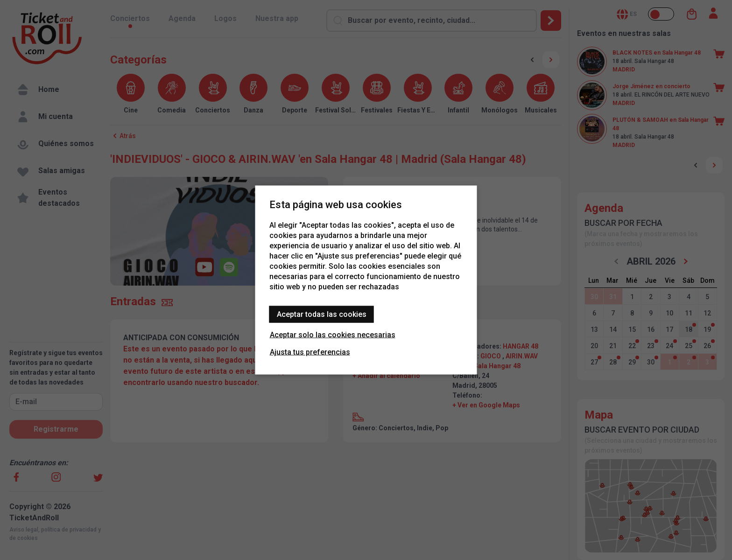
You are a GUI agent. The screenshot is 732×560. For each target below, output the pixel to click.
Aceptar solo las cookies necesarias (333, 335)
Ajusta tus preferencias (310, 352)
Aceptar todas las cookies (322, 314)
